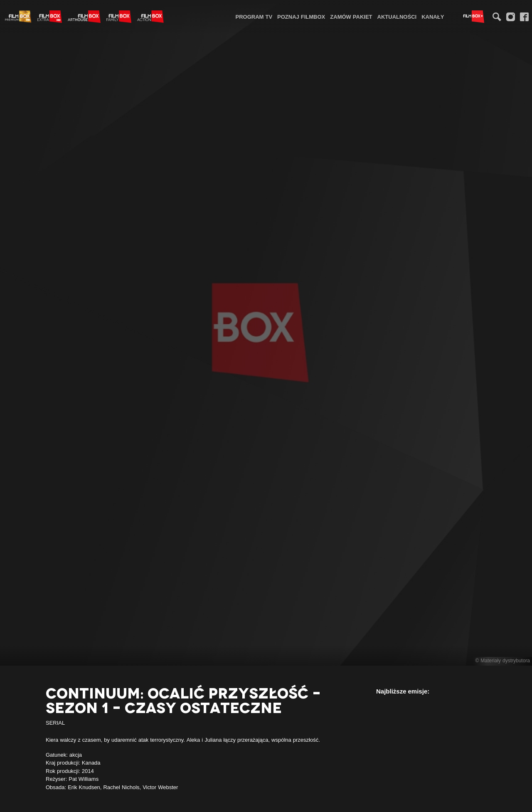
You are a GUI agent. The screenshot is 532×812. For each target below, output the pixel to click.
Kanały (433, 17)
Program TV (254, 17)
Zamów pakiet (351, 17)
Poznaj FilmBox (301, 17)
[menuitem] (254, 16)
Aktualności (397, 17)
